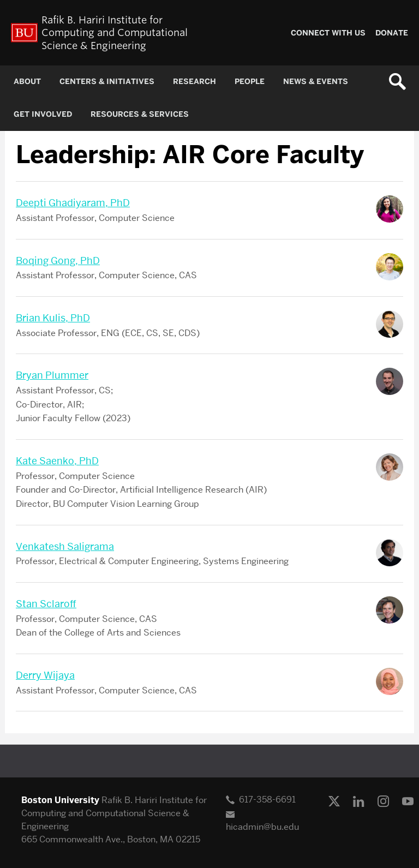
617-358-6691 (267, 800)
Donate (392, 33)
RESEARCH (194, 82)
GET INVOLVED (43, 114)
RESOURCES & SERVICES (140, 114)
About (27, 82)
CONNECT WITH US (328, 33)
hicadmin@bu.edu (262, 827)
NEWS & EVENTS (316, 82)
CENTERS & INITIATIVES (107, 82)
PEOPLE (250, 82)
